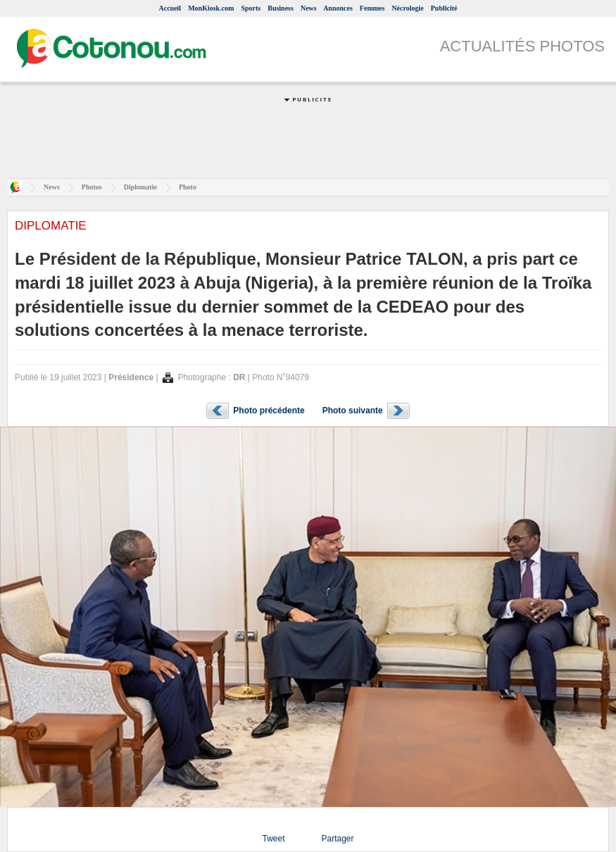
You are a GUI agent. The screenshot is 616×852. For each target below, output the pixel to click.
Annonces (338, 8)
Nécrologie (407, 8)
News (309, 8)
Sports (251, 8)
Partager (337, 839)
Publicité (444, 8)
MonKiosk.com (211, 8)
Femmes (372, 8)
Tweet (273, 839)
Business (281, 8)
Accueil (170, 8)
